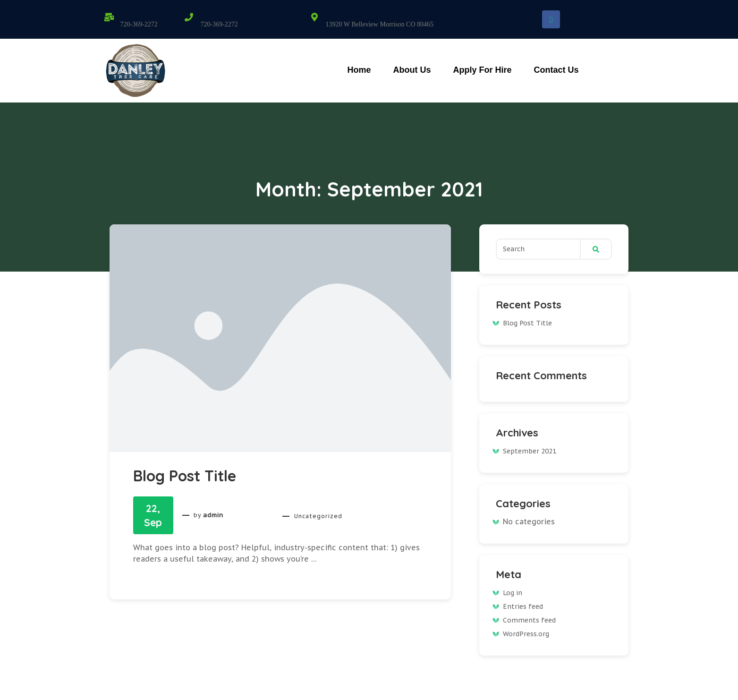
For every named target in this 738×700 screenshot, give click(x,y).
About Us (412, 70)
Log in (513, 593)
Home (359, 70)
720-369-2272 (139, 24)
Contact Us (556, 70)
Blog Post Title (185, 476)
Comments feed (529, 620)
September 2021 (530, 451)
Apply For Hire (482, 70)
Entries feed (523, 606)
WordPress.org (526, 634)
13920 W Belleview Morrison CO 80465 (379, 24)
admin (213, 515)
